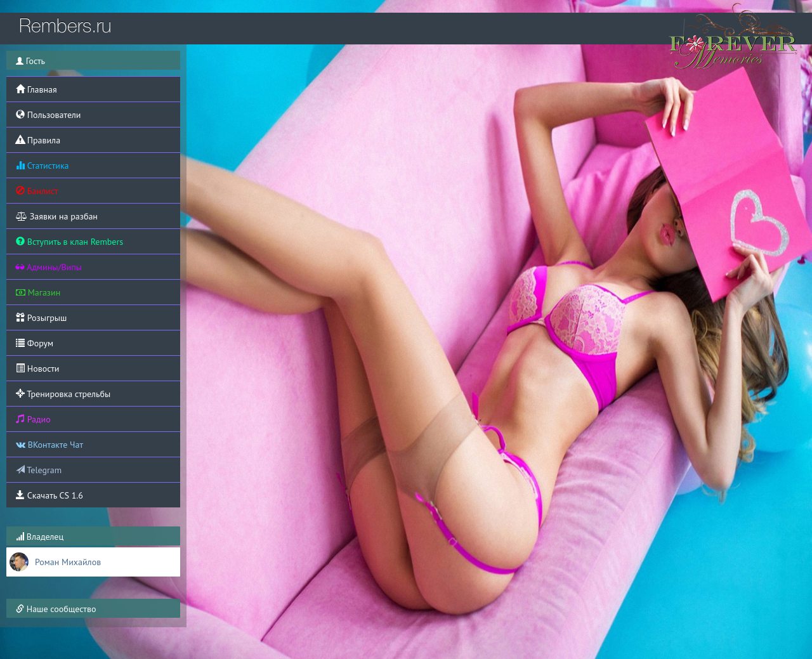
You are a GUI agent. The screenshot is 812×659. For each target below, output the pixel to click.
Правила (38, 140)
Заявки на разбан (57, 216)
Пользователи (48, 115)
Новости (37, 369)
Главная (36, 89)
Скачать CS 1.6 (49, 495)
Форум (35, 343)
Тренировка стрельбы (63, 394)
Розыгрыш (41, 318)
